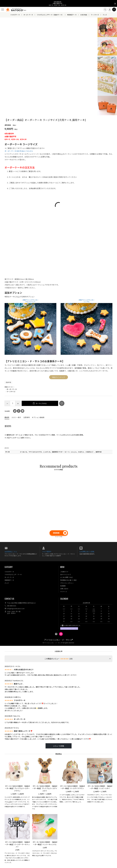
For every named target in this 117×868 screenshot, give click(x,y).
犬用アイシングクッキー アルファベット (30, 301)
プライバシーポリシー (67, 583)
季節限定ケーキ (72, 15)
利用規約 (63, 586)
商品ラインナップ (59, 377)
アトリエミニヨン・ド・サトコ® (59, 640)
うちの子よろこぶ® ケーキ (13, 574)
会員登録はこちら (11, 551)
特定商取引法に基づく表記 (68, 580)
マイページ (64, 592)
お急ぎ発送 (84, 15)
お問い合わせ (64, 589)
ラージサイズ (95, 15)
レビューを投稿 (58, 746)
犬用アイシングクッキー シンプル (87, 301)
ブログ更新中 (47, 551)
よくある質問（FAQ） (67, 577)
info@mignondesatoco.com (16, 609)
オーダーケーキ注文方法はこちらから (19, 151)
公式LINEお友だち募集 (87, 551)
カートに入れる (41, 403)
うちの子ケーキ (15, 15)
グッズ (105, 15)
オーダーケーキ (28, 15)
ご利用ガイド (64, 572)
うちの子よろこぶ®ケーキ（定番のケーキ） (50, 15)
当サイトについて (66, 574)
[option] (86, 613)
